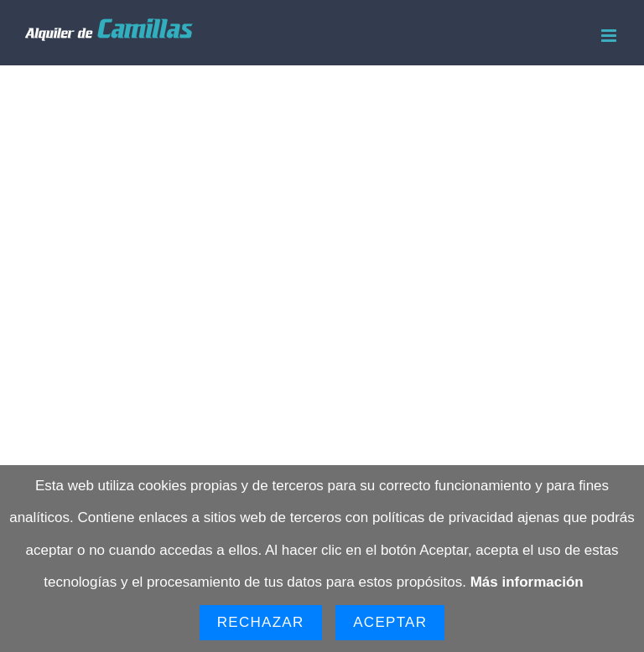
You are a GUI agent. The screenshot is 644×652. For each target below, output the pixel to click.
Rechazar (261, 622)
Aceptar (390, 622)
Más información (527, 582)
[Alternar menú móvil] (610, 36)
